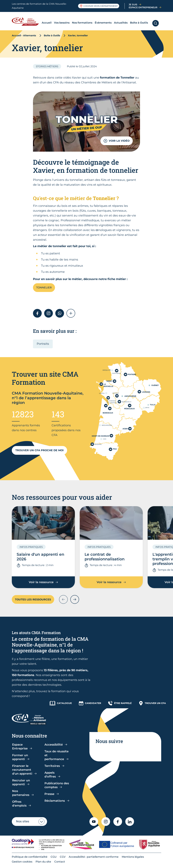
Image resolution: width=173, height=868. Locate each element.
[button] (71, 313)
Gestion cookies (22, 862)
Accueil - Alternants (24, 35)
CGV (63, 857)
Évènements (103, 23)
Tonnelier (44, 288)
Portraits (43, 344)
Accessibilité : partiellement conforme (94, 857)
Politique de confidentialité (30, 857)
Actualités (121, 23)
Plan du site (43, 862)
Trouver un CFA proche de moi (39, 450)
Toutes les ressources (33, 600)
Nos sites (23, 821)
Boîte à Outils (139, 23)
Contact (60, 862)
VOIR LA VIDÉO (117, 141)
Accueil (47, 23)
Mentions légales (133, 857)
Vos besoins (62, 23)
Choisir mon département (99, 6)
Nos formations (82, 23)
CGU (54, 857)
